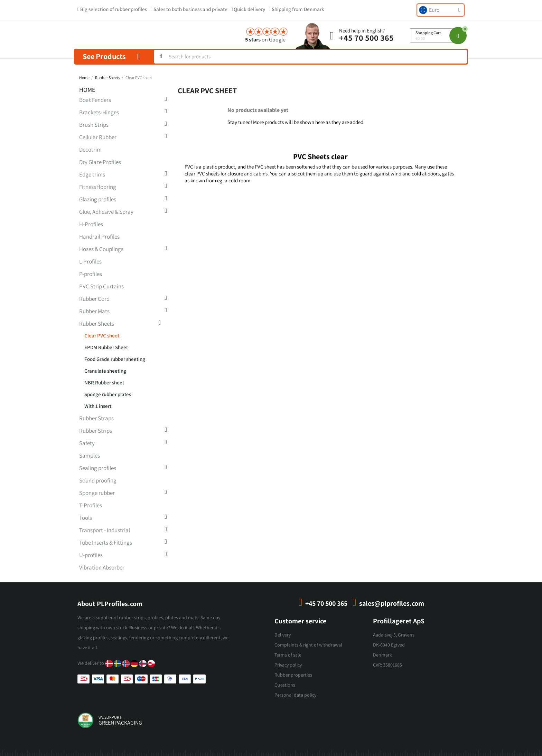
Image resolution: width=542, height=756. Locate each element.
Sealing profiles (98, 468)
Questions (285, 685)
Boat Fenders (95, 100)
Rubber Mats (94, 311)
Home (87, 90)
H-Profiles (91, 224)
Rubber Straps (96, 418)
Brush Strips (94, 125)
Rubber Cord (94, 299)
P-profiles (91, 274)
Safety (87, 443)
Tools (86, 518)
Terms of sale (288, 655)
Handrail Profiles (99, 237)
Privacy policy (288, 665)
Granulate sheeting (105, 371)
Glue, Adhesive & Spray (106, 212)
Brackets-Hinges (99, 112)
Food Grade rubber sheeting (115, 359)
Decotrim (90, 150)
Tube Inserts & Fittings (106, 543)
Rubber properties (293, 675)
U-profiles (91, 555)
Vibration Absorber (102, 567)
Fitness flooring (98, 187)
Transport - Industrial (105, 530)
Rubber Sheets (97, 324)
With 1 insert (98, 406)
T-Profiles (91, 505)
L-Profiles (90, 261)
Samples (90, 456)
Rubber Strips (96, 431)
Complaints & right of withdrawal (308, 645)
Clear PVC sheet (102, 336)
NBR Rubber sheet (104, 382)
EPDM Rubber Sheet (106, 347)
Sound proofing (98, 480)
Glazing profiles (98, 199)
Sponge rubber (97, 493)
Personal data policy (295, 695)
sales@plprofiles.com (392, 603)
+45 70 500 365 (366, 38)
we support (110, 717)
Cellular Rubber (98, 137)
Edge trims (92, 174)
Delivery (283, 635)
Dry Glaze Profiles (100, 162)
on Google (265, 40)
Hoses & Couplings (101, 249)
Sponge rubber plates (108, 394)
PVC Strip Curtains (101, 286)
